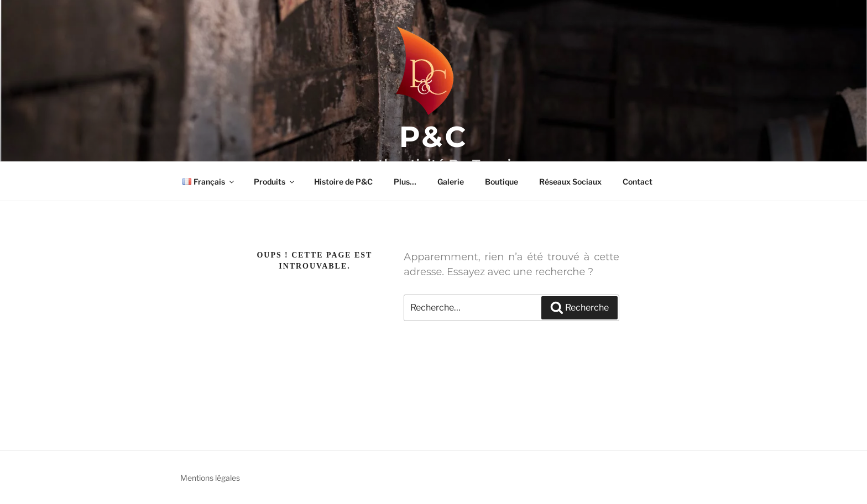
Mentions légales (210, 478)
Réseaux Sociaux (570, 182)
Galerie (451, 182)
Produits (275, 182)
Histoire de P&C (343, 182)
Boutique (502, 182)
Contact (638, 182)
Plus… (405, 182)
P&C (434, 137)
